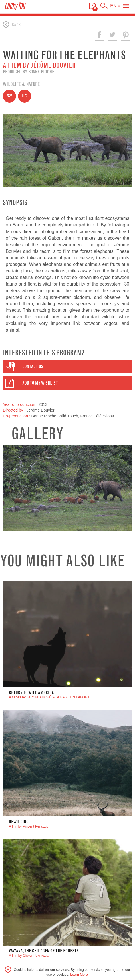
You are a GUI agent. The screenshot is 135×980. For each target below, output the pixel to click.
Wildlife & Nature (21, 84)
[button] (67, 367)
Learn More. (79, 975)
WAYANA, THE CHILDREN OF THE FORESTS (44, 951)
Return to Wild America (31, 693)
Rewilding (19, 822)
